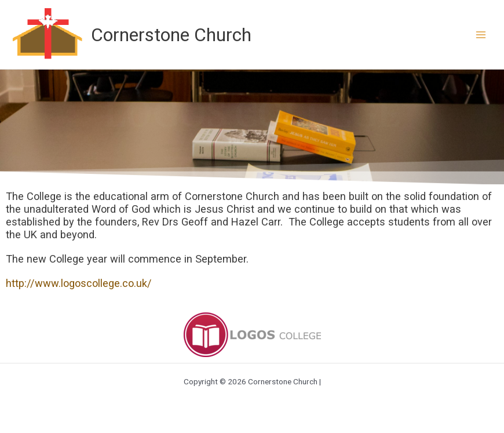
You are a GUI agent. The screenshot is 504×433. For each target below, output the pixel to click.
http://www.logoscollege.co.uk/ (79, 283)
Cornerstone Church (171, 35)
